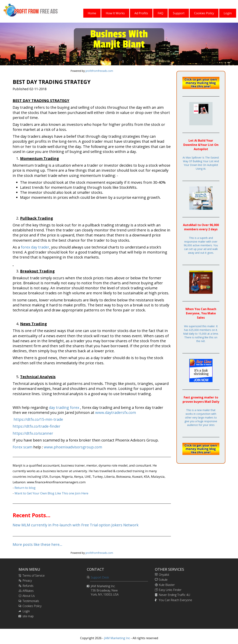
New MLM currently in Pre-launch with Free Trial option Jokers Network (76, 525)
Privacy (27, 581)
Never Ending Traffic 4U (174, 595)
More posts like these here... (37, 544)
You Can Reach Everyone (175, 600)
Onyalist (164, 575)
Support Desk (100, 577)
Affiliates (28, 591)
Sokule (163, 580)
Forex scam (22, 447)
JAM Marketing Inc (117, 638)
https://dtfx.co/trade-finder (37, 426)
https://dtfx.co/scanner (33, 433)
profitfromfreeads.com (99, 71)
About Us (29, 596)
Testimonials (31, 601)
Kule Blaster (167, 585)
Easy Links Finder (170, 590)
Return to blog (25, 488)
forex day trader (35, 247)
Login (26, 611)
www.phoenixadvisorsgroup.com (73, 447)
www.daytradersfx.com (116, 412)
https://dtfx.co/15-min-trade (38, 419)
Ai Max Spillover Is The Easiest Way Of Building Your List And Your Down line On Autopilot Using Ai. (201, 163)
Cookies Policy (32, 606)
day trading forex (64, 407)
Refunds (28, 586)
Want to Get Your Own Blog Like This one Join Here (51, 493)
